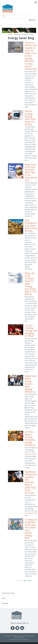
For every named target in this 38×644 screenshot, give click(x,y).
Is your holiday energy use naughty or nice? (31, 331)
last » (30, 581)
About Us (32, 20)
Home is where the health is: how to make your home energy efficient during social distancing (31, 56)
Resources (18, 34)
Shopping (5, 603)
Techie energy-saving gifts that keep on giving (30, 118)
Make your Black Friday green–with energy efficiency (31, 384)
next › (25, 581)
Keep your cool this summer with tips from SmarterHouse (31, 172)
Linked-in (22, 628)
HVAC (4, 598)
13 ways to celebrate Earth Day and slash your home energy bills (31, 529)
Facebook (13, 628)
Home (10, 34)
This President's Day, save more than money (31, 226)
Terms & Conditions (14, 639)
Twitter (18, 628)
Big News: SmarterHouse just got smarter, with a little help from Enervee (31, 482)
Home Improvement (8, 593)
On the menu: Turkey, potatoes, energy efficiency (30, 438)
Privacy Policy (25, 639)
